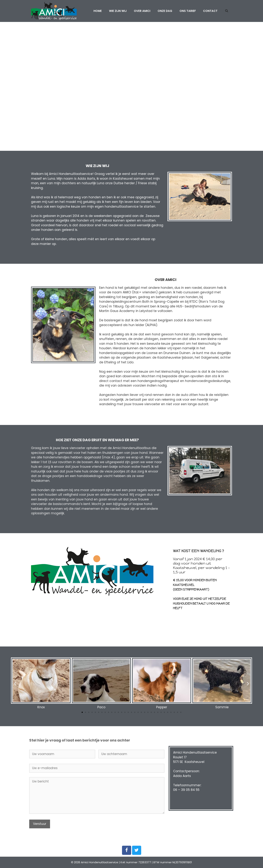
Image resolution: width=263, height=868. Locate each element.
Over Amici (142, 11)
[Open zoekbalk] (227, 11)
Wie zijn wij (118, 11)
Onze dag (165, 11)
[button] (82, 712)
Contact (210, 11)
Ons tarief (188, 11)
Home (98, 11)
